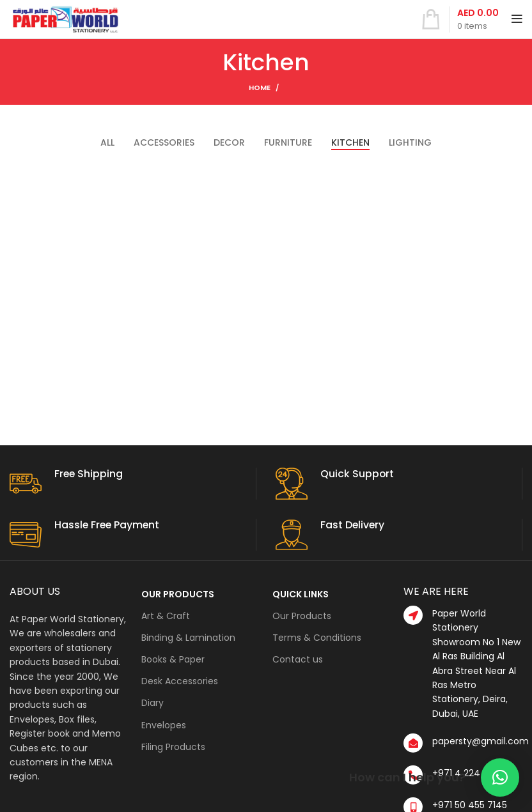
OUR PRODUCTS (178, 594)
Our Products (302, 616)
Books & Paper (173, 659)
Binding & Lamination (188, 638)
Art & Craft (166, 616)
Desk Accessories (180, 681)
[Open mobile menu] (517, 19)
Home (260, 88)
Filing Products (173, 747)
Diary (153, 703)
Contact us (298, 659)
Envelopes (164, 725)
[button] (500, 778)
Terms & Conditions (317, 638)
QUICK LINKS (301, 594)
